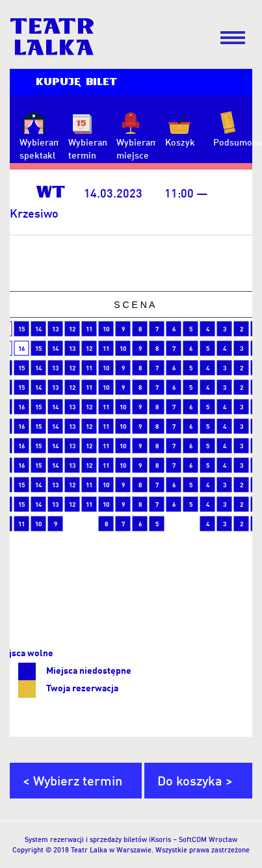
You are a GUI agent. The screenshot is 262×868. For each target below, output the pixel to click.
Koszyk (180, 142)
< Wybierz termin (72, 780)
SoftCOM (193, 839)
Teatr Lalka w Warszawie (111, 850)
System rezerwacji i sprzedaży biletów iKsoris (98, 839)
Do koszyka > (195, 780)
